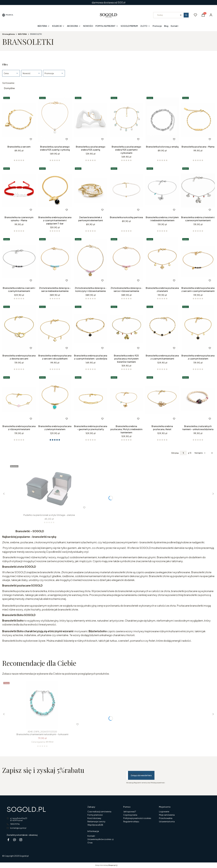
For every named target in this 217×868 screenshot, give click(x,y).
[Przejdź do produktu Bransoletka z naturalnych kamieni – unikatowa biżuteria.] (198, 400)
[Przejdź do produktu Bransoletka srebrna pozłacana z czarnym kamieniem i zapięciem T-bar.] (55, 191)
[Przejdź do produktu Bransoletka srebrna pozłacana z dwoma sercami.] (19, 329)
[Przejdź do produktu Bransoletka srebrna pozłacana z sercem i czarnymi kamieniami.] (198, 261)
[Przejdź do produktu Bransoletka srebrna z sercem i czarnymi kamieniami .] (19, 261)
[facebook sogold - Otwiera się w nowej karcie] (8, 840)
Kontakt (91, 836)
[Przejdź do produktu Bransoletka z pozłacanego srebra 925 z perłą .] (91, 120)
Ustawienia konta (167, 821)
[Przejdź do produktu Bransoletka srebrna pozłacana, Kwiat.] (162, 400)
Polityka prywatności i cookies (137, 818)
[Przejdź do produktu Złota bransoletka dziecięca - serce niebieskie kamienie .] (55, 261)
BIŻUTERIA (22, 34)
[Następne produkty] (200, 453)
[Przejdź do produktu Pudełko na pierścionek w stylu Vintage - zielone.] (49, 488)
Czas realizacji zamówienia (99, 811)
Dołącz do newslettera (141, 775)
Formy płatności (95, 815)
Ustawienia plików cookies (100, 839)
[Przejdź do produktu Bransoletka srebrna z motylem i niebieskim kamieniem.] (162, 191)
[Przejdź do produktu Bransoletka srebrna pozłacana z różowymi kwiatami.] (19, 400)
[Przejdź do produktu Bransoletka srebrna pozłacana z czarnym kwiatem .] (198, 329)
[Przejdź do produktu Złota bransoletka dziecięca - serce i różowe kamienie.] (126, 261)
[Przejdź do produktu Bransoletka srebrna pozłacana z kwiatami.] (162, 261)
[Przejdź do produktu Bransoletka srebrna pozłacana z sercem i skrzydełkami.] (55, 329)
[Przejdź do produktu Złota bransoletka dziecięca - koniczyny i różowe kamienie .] (91, 261)
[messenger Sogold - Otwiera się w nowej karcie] (15, 840)
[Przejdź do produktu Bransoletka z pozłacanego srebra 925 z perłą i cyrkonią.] (55, 120)
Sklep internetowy (105, 865)
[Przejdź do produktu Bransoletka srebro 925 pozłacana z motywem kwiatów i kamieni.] (126, 329)
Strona (175, 453)
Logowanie (164, 811)
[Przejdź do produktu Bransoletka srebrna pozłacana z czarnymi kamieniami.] (162, 329)
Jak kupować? (130, 811)
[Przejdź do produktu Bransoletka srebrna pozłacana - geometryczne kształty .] (91, 400)
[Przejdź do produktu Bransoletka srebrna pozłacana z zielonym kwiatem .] (55, 400)
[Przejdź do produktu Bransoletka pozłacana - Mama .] (198, 120)
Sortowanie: (9, 83)
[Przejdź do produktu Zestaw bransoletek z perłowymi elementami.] (91, 191)
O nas (90, 843)
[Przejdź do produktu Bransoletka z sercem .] (19, 120)
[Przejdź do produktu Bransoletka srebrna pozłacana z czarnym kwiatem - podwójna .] (91, 329)
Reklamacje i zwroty (96, 821)
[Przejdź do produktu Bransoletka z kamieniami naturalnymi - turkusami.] (42, 705)
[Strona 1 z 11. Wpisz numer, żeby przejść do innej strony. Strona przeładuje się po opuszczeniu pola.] (183, 453)
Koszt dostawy (94, 818)
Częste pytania (130, 815)
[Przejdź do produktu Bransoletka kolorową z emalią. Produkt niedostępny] (162, 120)
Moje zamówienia (167, 815)
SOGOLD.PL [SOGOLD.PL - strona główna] (26, 809)
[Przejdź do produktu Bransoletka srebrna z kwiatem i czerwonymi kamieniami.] (198, 191)
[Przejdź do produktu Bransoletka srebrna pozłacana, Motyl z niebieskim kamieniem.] (126, 400)
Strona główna (8, 34)
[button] (186, 15)
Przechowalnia (166, 818)
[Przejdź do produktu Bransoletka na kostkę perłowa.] (126, 191)
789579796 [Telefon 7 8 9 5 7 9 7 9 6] (15, 824)
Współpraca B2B (95, 825)
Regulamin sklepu (131, 821)
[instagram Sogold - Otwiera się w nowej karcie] (21, 840)
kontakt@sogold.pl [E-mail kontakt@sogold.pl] (18, 828)
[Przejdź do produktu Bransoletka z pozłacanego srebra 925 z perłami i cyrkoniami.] (126, 120)
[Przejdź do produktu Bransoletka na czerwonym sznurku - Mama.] (19, 191)
